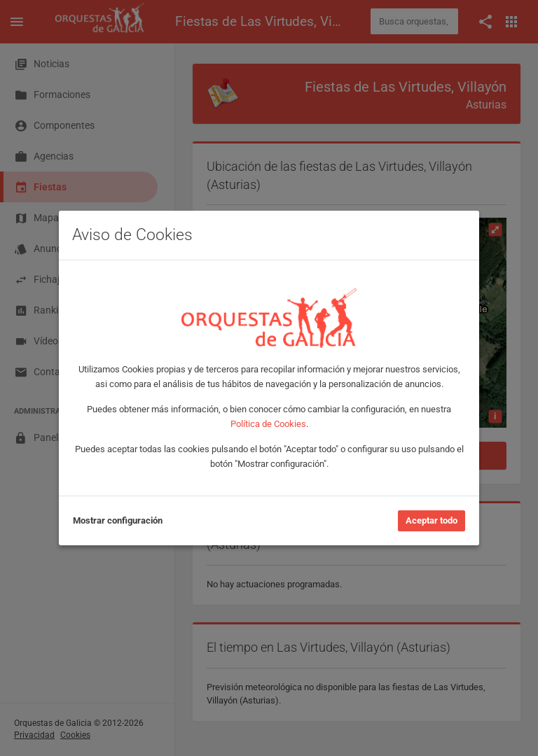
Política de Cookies (268, 424)
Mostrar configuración (118, 520)
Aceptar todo (432, 520)
